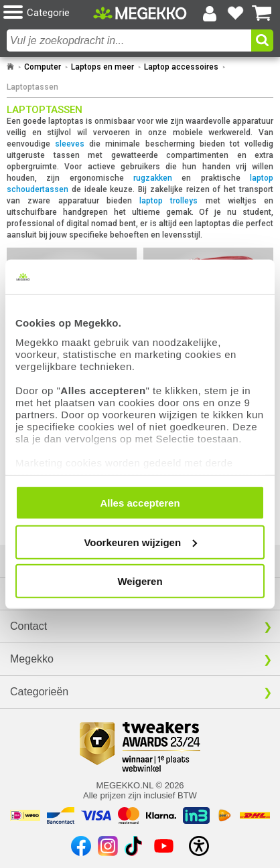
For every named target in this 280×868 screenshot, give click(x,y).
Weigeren (140, 581)
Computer (43, 67)
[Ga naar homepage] (10, 67)
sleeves (70, 144)
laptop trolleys (168, 201)
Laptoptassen (32, 87)
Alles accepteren (140, 503)
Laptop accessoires (181, 67)
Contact (28, 626)
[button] (48, 13)
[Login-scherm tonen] (210, 13)
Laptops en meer (102, 67)
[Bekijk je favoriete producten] (236, 13)
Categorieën (39, 692)
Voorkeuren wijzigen (140, 542)
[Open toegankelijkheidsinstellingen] (199, 846)
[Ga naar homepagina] (140, 13)
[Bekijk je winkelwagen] (262, 13)
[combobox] (129, 40)
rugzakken (153, 178)
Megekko (32, 659)
